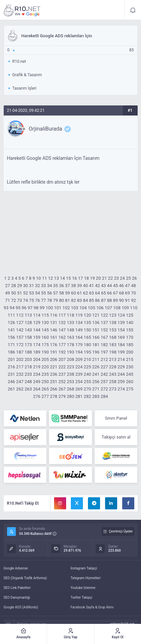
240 (87, 374)
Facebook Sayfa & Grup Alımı (92, 607)
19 (92, 278)
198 (113, 352)
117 (62, 315)
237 (62, 374)
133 (70, 323)
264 (37, 389)
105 (92, 308)
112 (20, 315)
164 (79, 337)
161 (54, 337)
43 (104, 286)
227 (104, 367)
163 (70, 337)
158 (28, 337)
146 (54, 330)
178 (70, 345)
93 (6, 308)
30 (26, 286)
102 (66, 308)
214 (121, 359)
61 (79, 293)
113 (28, 315)
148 (70, 330)
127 (20, 323)
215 (130, 359)
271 (96, 389)
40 (85, 286)
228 (113, 367)
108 (117, 308)
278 (54, 396)
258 (113, 382)
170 (130, 337)
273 (113, 389)
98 (36, 308)
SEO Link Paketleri (17, 588)
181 (96, 345)
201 (11, 359)
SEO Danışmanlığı (17, 597)
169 (121, 337)
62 (85, 293)
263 (28, 389)
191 (54, 352)
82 (74, 300)
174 (37, 345)
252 (62, 382)
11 (44, 278)
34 (50, 286)
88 (110, 300)
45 (116, 286)
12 (51, 278)
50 (14, 293)
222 (62, 367)
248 (28, 382)
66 (110, 293)
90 (121, 300)
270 (87, 389)
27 (8, 286)
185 (130, 345)
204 (37, 359)
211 (96, 359)
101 (58, 308)
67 (116, 293)
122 (104, 315)
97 (30, 308)
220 (45, 367)
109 (125, 308)
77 (43, 300)
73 (20, 300)
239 (79, 374)
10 (38, 278)
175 (45, 345)
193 (70, 352)
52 (26, 293)
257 (104, 382)
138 (113, 323)
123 (113, 315)
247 (20, 382)
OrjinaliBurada (46, 129)
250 (45, 382)
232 (20, 374)
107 (108, 308)
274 (121, 389)
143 (28, 330)
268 (70, 389)
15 (69, 278)
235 (45, 374)
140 (130, 323)
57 (56, 293)
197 (104, 352)
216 (11, 367)
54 (37, 293)
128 (28, 323)
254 (79, 382)
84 (85, 300)
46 (121, 286)
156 (11, 337)
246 (11, 382)
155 (130, 330)
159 (37, 337)
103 (75, 308)
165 (87, 337)
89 (116, 300)
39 (79, 286)
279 (62, 396)
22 (111, 278)
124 (121, 315)
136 (96, 323)
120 (87, 315)
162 (62, 337)
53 (32, 293)
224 (79, 367)
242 (104, 374)
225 (87, 367)
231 (11, 374)
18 (86, 278)
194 (79, 352)
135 (87, 323)
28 (14, 286)
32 (37, 286)
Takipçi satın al (116, 437)
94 (12, 308)
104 (83, 308)
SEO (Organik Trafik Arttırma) (25, 578)
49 (8, 293)
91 (127, 300)
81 (68, 300)
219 (37, 367)
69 (127, 293)
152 (104, 330)
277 (45, 396)
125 (130, 315)
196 (96, 352)
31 (32, 286)
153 (113, 330)
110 (134, 308)
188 (28, 352)
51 (20, 293)
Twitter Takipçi (81, 597)
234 (37, 374)
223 (70, 367)
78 (50, 300)
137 (104, 323)
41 (91, 286)
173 (28, 345)
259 (121, 382)
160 (45, 337)
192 (62, 352)
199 (121, 352)
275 (130, 389)
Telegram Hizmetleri (85, 578)
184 (121, 345)
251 (54, 382)
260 (130, 382)
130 (45, 323)
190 (45, 352)
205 (45, 359)
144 (37, 330)
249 (37, 382)
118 (70, 315)
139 (121, 323)
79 (56, 300)
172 (20, 345)
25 (128, 278)
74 (26, 300)
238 (70, 374)
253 (70, 382)
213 (113, 359)
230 (130, 367)
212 (104, 359)
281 (79, 396)
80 (62, 300)
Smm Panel (116, 418)
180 (87, 345)
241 (96, 374)
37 (68, 286)
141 (11, 330)
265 (45, 389)
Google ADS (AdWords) (21, 607)
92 (133, 300)
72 (14, 300)
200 (130, 352)
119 (79, 315)
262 (20, 389)
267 (62, 389)
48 (133, 286)
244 (121, 374)
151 (96, 330)
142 (20, 330)
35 (56, 286)
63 (91, 293)
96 (24, 308)
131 (54, 323)
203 (28, 359)
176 (54, 345)
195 (87, 352)
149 (79, 330)
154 (121, 330)
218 (28, 367)
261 (11, 389)
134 (79, 323)
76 (37, 300)
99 (42, 308)
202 (20, 359)
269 (79, 389)
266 (54, 389)
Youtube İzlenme (83, 588)
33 (43, 286)
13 (57, 278)
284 (104, 396)
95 (18, 308)
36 (62, 286)
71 (8, 300)
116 (54, 315)
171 (11, 345)
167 (104, 337)
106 (100, 308)
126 (11, 323)
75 (32, 300)
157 (20, 337)
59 (68, 293)
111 (11, 315)
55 (43, 293)
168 (113, 337)
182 (104, 345)
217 (20, 367)
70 (133, 293)
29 (20, 286)
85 (91, 300)
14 (63, 278)
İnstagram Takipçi (84, 568)
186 (11, 352)
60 (74, 293)
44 (110, 286)
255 (87, 382)
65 (104, 293)
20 (99, 278)
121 (96, 315)
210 (87, 359)
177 (62, 345)
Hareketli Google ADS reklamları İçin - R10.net (22, 10)
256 (96, 382)
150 (87, 330)
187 (20, 352)
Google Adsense (16, 568)
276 (37, 396)
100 (49, 308)
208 (70, 359)
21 (105, 278)
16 (74, 278)
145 (45, 330)
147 (62, 330)
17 (80, 278)
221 (54, 367)
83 (79, 300)
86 (98, 300)
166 (96, 337)
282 (87, 396)
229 (121, 367)
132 (62, 323)
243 (113, 374)
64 (98, 293)
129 (37, 323)
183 (113, 345)
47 (127, 286)
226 (96, 367)
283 (96, 396)
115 (45, 315)
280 (70, 396)
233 (28, 374)
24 (122, 278)
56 (50, 293)
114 (37, 315)
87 (104, 300)
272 (104, 389)
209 (79, 359)
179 (79, 345)
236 (54, 374)
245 (130, 374)
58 (62, 293)
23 (116, 278)
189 (37, 352)
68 (121, 293)
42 (98, 286)
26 (134, 278)
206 (54, 359)
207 (62, 359)
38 (74, 286)
